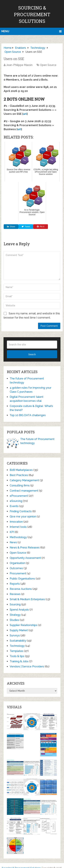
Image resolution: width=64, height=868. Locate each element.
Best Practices (19, 475)
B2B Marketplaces (21, 470)
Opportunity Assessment (25, 558)
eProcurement (19, 496)
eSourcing (16, 501)
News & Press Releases (25, 548)
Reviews (15, 594)
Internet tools (18, 527)
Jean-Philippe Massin (19, 65)
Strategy (15, 615)
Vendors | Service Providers (27, 667)
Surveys (15, 635)
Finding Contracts (21, 511)
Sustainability (18, 641)
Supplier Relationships (24, 625)
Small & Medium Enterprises (27, 599)
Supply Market (19, 630)
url (25, 114)
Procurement (18, 573)
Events (14, 506)
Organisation (18, 563)
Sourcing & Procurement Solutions (32, 14)
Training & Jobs (19, 661)
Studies (14, 620)
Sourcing (15, 604)
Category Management (24, 480)
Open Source (48, 65)
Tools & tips (17, 656)
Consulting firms (20, 485)
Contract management (24, 491)
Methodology (18, 537)
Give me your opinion (23, 517)
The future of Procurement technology (37, 441)
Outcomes (16, 568)
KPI (12, 532)
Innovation (16, 522)
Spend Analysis (19, 610)
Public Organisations (22, 579)
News (13, 542)
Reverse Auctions (21, 589)
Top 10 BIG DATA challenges (28, 415)
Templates (17, 651)
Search (32, 354)
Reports (15, 584)
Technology (17, 646)
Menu (5, 31)
